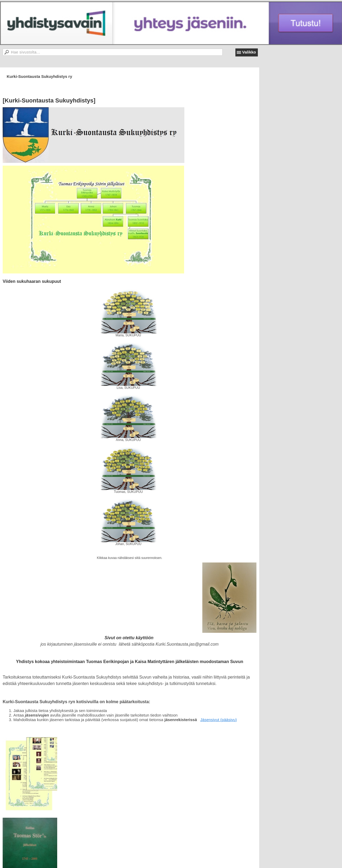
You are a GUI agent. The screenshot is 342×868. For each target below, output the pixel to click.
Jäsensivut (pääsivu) (219, 720)
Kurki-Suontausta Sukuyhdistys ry (39, 76)
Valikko (249, 52)
